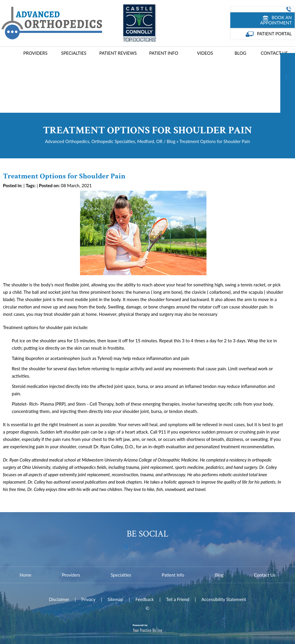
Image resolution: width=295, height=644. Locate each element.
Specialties (74, 53)
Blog (240, 53)
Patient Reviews (118, 53)
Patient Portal (269, 34)
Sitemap (115, 599)
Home (9, 54)
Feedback (145, 599)
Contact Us (274, 53)
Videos (205, 53)
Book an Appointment (276, 20)
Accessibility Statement (224, 599)
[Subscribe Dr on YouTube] (287, 93)
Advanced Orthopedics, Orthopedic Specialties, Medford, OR (104, 141)
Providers (35, 53)
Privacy (89, 599)
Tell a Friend (178, 599)
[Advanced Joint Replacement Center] (51, 23)
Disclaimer (59, 599)
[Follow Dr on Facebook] (287, 61)
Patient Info (164, 53)
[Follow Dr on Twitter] (287, 77)
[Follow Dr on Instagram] (287, 110)
